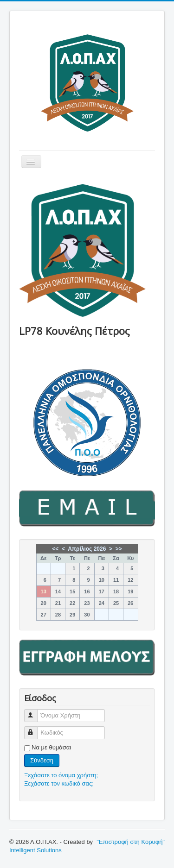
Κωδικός (35, 729)
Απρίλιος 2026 (87, 549)
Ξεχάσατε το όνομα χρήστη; (61, 775)
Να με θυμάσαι (51, 747)
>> (119, 549)
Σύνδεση (42, 760)
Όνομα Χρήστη (35, 712)
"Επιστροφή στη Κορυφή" (131, 842)
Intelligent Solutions (35, 850)
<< (55, 549)
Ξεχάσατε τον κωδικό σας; (59, 783)
